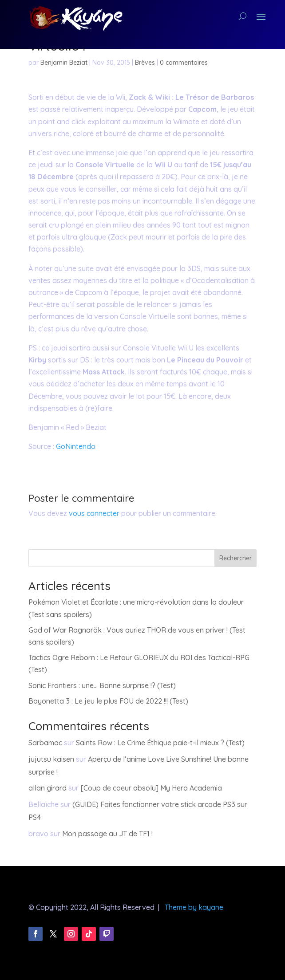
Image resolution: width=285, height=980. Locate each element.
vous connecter (94, 513)
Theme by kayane (194, 907)
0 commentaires (184, 63)
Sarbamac (45, 743)
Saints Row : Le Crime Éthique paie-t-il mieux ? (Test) (160, 743)
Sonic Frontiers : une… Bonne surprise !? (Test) (102, 685)
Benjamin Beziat (64, 63)
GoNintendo (76, 446)
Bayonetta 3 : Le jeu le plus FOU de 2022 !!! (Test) (108, 701)
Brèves (145, 63)
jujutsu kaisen (51, 759)
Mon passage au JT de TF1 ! (107, 834)
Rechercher (236, 558)
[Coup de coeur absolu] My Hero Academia (151, 788)
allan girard (47, 788)
